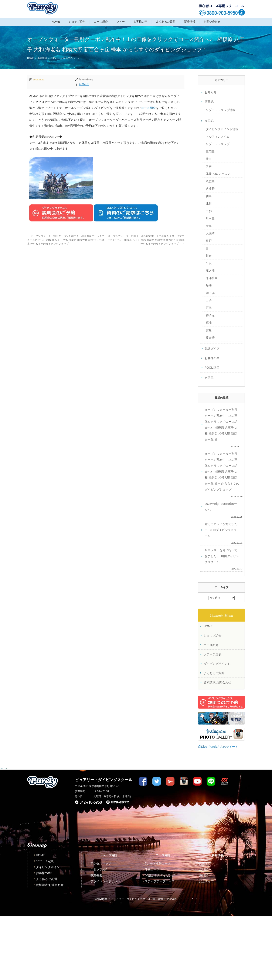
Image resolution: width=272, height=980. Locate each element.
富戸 (209, 241)
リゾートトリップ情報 (221, 110)
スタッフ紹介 (99, 933)
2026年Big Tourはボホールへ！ (221, 507)
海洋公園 (212, 278)
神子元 (210, 315)
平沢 (209, 263)
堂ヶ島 (210, 218)
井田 (209, 159)
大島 (209, 226)
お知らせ (55, 58)
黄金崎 (210, 338)
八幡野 (210, 189)
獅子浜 (210, 293)
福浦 (209, 323)
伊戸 (209, 166)
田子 (209, 300)
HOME (56, 22)
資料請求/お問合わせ (217, 682)
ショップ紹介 (77, 22)
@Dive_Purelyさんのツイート (218, 747)
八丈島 (210, 181)
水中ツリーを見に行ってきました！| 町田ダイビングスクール (222, 556)
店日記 (209, 102)
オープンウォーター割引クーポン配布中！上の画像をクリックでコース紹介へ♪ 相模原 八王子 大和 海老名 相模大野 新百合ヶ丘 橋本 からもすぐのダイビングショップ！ (66, 240)
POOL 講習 (212, 368)
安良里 (209, 377)
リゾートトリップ (218, 144)
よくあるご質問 (166, 22)
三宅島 (210, 151)
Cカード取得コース (158, 927)
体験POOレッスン (218, 174)
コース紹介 (101, 22)
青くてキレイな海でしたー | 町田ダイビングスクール (221, 530)
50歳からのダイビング (160, 939)
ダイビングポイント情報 (222, 129)
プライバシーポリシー (105, 945)
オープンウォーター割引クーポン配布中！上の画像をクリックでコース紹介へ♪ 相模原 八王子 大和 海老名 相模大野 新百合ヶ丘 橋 (221, 425)
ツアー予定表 (212, 654)
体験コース (152, 933)
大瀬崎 (210, 233)
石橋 (209, 308)
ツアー (121, 22)
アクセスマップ (101, 927)
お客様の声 (140, 22)
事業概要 (96, 939)
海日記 (209, 121)
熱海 (209, 285)
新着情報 (190, 22)
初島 (209, 196)
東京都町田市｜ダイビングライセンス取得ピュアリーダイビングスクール (42, 8)
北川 (209, 204)
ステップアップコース (160, 945)
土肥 (209, 211)
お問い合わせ (212, 22)
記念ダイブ (212, 348)
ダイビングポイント (217, 664)
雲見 (209, 330)
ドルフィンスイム (218, 137)
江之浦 (210, 271)
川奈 (209, 256)
